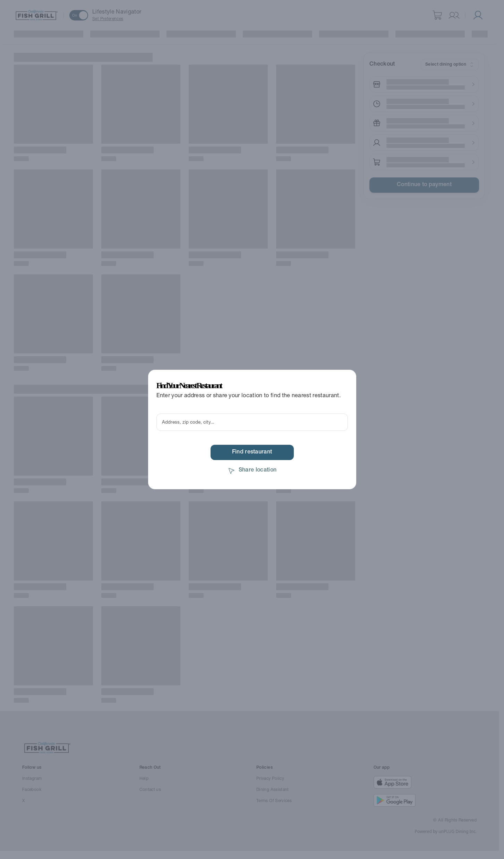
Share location (252, 470)
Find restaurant (252, 452)
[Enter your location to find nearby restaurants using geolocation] (252, 422)
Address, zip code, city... (188, 422)
